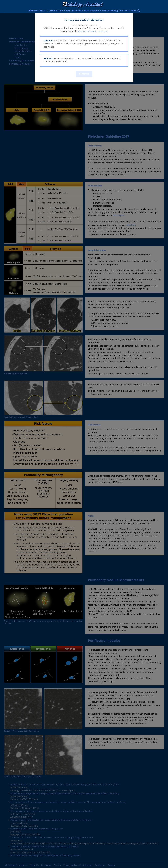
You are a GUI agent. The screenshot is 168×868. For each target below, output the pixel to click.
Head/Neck (77, 10)
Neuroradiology (110, 10)
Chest (67, 10)
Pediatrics (125, 10)
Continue (84, 74)
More (134, 10)
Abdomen (33, 10)
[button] (84, 44)
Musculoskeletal (93, 10)
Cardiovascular (55, 10)
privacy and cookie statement (93, 31)
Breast (43, 10)
